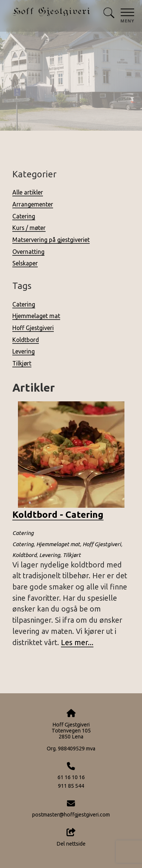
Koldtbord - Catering (58, 514)
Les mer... (77, 643)
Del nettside (71, 837)
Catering (24, 216)
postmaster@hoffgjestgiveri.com (71, 815)
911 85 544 (71, 786)
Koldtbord (26, 340)
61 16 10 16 (71, 777)
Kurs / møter (29, 228)
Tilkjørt (22, 363)
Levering (24, 351)
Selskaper (25, 263)
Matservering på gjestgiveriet (51, 240)
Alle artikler (28, 192)
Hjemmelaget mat (36, 316)
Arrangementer (33, 204)
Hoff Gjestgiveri (33, 328)
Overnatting (28, 252)
